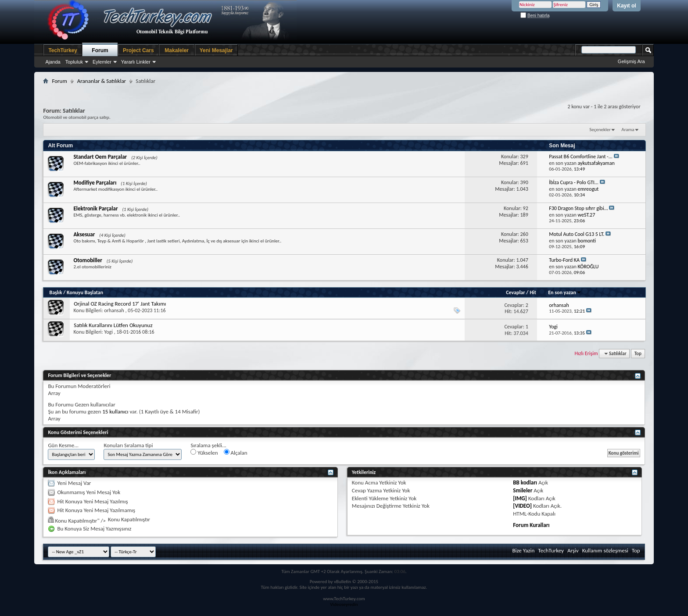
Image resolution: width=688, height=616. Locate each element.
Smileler (523, 490)
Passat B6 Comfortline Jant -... (581, 157)
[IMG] (520, 498)
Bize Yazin (523, 550)
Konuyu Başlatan (85, 292)
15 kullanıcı (115, 411)
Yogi (108, 332)
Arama (628, 130)
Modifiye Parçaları (95, 183)
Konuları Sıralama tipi (128, 445)
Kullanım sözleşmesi (605, 550)
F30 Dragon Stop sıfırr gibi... (579, 208)
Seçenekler (600, 130)
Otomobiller (88, 260)
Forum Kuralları (531, 525)
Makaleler (177, 50)
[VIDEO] (522, 506)
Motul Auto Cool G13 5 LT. (577, 234)
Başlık (56, 292)
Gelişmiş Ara (631, 61)
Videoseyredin (344, 604)
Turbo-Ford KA (564, 260)
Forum (100, 50)
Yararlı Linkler (136, 62)
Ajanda (53, 62)
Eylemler (102, 62)
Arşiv (573, 550)
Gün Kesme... (63, 445)
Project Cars (138, 50)
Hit (533, 292)
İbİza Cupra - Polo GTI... (574, 182)
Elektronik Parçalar (95, 208)
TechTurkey (63, 50)
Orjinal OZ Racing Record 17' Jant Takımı (120, 304)
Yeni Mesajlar (216, 50)
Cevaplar (515, 292)
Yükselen (204, 452)
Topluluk (74, 62)
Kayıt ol (626, 6)
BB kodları (525, 482)
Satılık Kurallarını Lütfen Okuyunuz (113, 325)
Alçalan (236, 452)
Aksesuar (84, 234)
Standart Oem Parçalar (100, 157)
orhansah (114, 310)
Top (638, 354)
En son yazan (565, 292)
